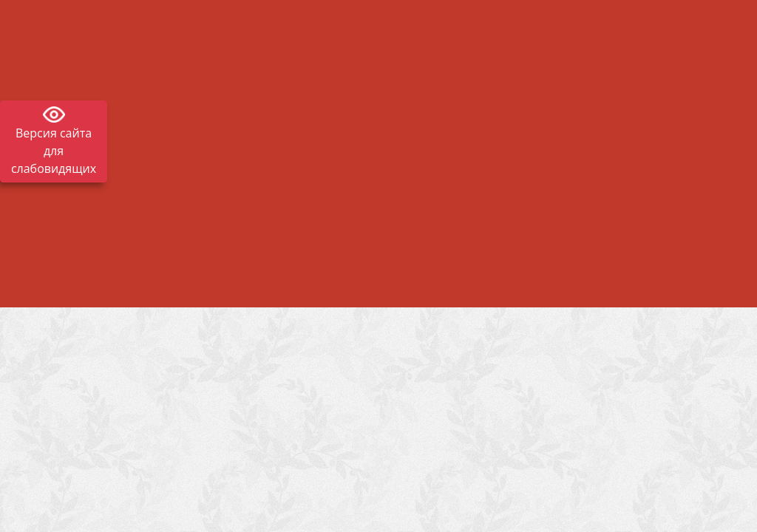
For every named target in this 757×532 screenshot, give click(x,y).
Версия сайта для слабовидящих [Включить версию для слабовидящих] (54, 151)
